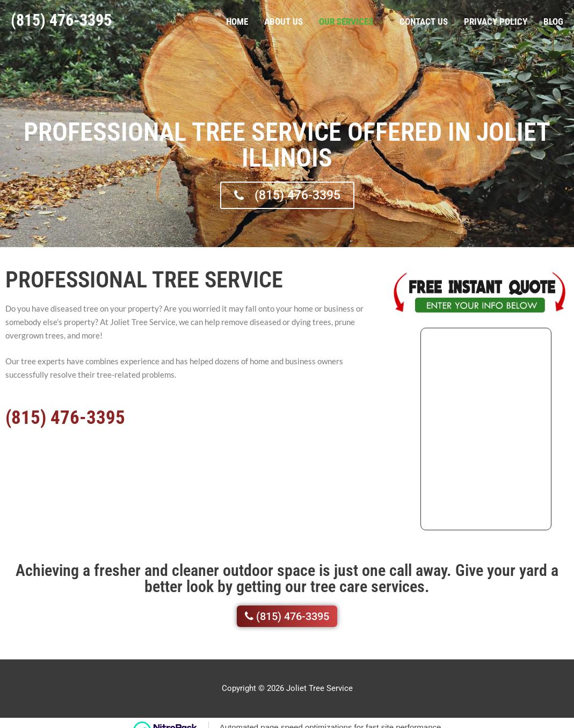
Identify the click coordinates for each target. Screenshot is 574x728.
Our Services (346, 20)
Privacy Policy (496, 20)
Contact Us (424, 20)
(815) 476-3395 (61, 19)
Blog (553, 20)
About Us (284, 20)
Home (237, 20)
